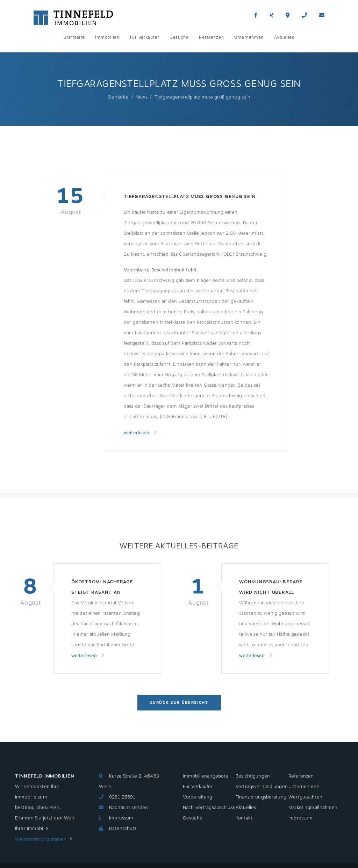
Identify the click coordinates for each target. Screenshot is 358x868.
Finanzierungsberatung (261, 797)
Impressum (121, 818)
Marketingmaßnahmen (313, 808)
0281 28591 (122, 797)
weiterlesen (137, 433)
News (142, 97)
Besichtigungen (253, 776)
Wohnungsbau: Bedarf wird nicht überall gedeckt (271, 588)
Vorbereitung (198, 797)
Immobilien (107, 37)
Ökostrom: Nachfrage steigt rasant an (102, 587)
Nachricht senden (128, 808)
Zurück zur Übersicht (179, 703)
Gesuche (179, 37)
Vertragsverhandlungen (262, 787)
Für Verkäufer (145, 37)
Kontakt (244, 818)
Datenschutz (123, 829)
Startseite (74, 37)
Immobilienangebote (206, 776)
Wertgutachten (305, 797)
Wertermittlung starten (41, 839)
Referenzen (211, 37)
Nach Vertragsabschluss (209, 808)
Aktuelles (284, 37)
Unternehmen (249, 37)
